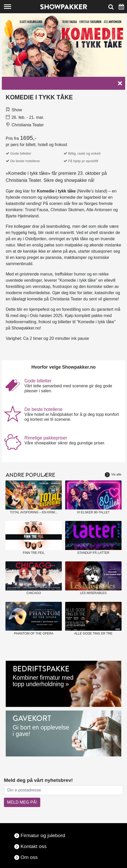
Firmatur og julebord (43, 835)
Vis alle (113, 474)
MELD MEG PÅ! (22, 802)
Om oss (29, 857)
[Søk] (111, 7)
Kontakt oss (34, 846)
